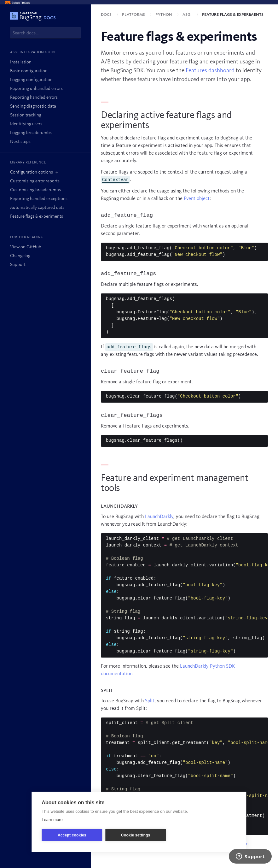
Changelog (20, 256)
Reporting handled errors (34, 98)
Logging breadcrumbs (31, 133)
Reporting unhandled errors (36, 89)
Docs (107, 15)
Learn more (52, 820)
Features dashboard (210, 71)
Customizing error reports (35, 181)
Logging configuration (31, 80)
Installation (21, 62)
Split (150, 701)
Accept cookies (72, 835)
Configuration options (32, 172)
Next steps (20, 142)
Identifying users (26, 124)
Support (18, 265)
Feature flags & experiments (37, 217)
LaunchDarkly (159, 517)
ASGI (188, 15)
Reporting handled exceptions (39, 199)
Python (164, 15)
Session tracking (26, 115)
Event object (197, 199)
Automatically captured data (37, 208)
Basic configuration (29, 71)
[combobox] (45, 33)
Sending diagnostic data (33, 106)
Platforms (134, 15)
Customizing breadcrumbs (35, 190)
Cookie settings (136, 835)
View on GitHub (26, 247)
